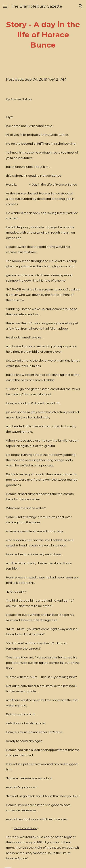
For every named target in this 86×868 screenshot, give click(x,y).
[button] (5, 6)
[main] (43, 35)
